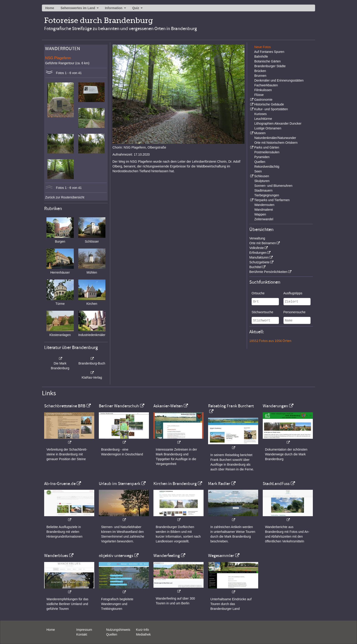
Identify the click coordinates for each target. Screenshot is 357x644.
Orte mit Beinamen (263, 243)
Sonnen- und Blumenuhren (273, 186)
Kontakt (82, 634)
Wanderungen (275, 406)
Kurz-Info (142, 630)
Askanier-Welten (168, 406)
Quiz (136, 8)
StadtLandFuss (276, 484)
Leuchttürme (263, 119)
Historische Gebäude (269, 104)
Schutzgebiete (259, 262)
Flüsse (259, 95)
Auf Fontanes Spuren (269, 52)
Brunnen (260, 76)
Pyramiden (262, 157)
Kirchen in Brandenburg (175, 484)
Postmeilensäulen (267, 152)
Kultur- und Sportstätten (271, 109)
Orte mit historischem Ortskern (276, 143)
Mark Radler (219, 484)
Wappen (260, 214)
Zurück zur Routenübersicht (65, 197)
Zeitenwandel (264, 219)
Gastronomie (263, 100)
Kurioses (260, 114)
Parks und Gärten (267, 147)
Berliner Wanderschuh (119, 406)
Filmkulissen (263, 90)
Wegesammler (221, 556)
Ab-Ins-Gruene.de (60, 484)
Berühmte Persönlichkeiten (268, 272)
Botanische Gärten (268, 61)
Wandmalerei (264, 210)
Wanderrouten (264, 205)
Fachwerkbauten (266, 85)
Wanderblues (56, 556)
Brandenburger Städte (270, 66)
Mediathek (143, 634)
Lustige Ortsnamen (268, 128)
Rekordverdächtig (267, 167)
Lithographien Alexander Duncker (278, 123)
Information (114, 8)
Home (50, 8)
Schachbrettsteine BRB (65, 406)
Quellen (260, 162)
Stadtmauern (263, 190)
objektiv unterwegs (116, 556)
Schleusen (261, 176)
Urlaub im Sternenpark (120, 484)
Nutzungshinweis (118, 630)
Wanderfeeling (167, 556)
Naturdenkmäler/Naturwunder (275, 138)
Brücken (260, 71)
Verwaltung (257, 238)
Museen (260, 133)
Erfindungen (258, 253)
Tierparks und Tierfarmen (272, 200)
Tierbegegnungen (267, 195)
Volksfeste (257, 248)
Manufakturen (259, 257)
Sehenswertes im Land (78, 8)
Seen (258, 171)
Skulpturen (262, 181)
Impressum (84, 630)
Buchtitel (255, 267)
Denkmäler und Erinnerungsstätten (279, 80)
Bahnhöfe (261, 56)
